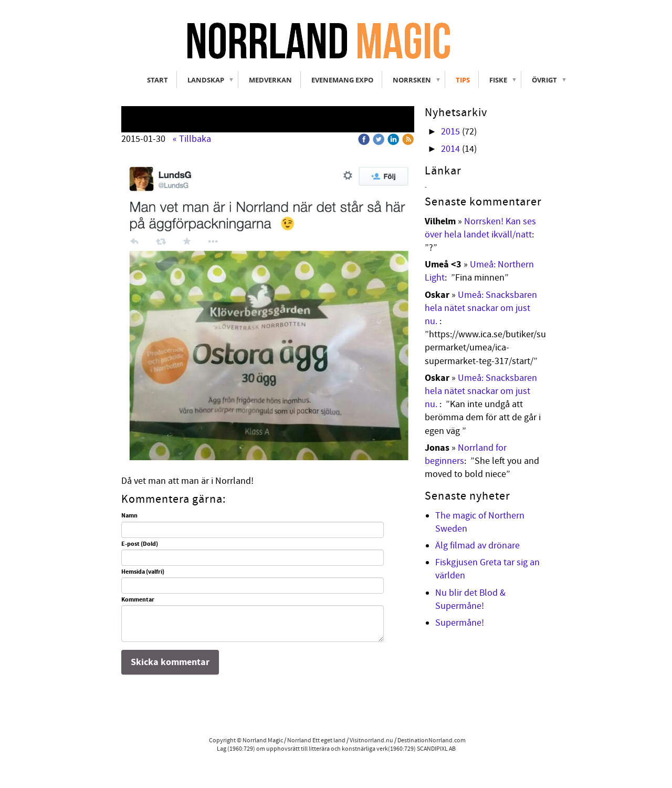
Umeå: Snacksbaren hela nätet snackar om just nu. (481, 308)
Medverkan (270, 80)
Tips (463, 80)
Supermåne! (460, 623)
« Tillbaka (192, 139)
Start (157, 80)
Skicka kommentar (170, 662)
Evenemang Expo (342, 80)
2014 (450, 149)
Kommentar (138, 600)
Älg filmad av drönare (477, 546)
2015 (450, 132)
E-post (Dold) (140, 544)
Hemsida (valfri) (143, 572)
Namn (129, 516)
